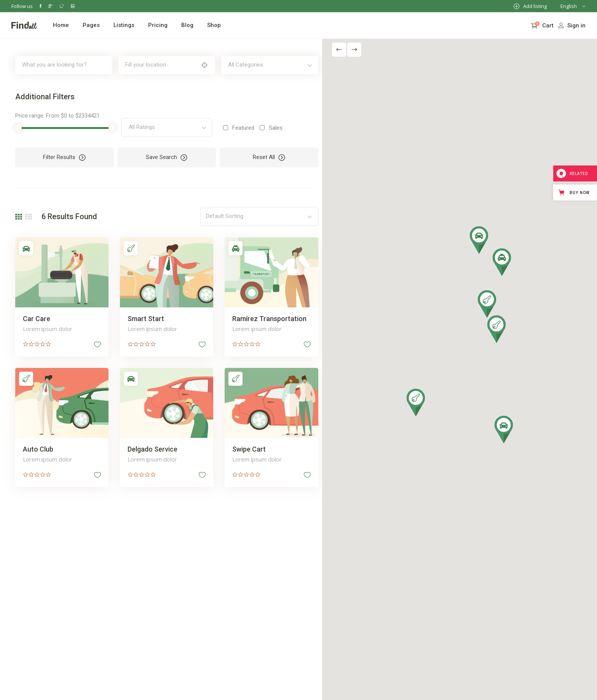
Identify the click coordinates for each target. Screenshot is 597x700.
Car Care (37, 317)
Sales (272, 128)
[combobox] (265, 65)
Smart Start (144, 317)
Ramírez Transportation (266, 317)
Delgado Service (151, 446)
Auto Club (38, 446)
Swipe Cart (246, 446)
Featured (240, 128)
